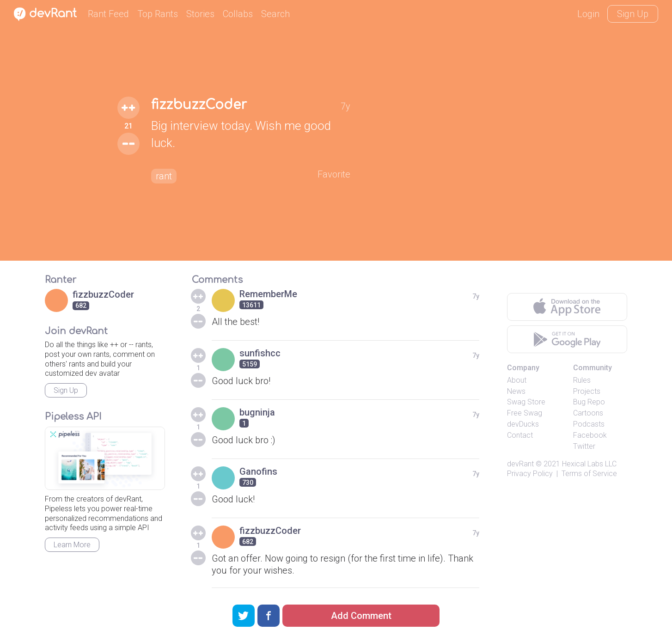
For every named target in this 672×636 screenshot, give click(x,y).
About (517, 380)
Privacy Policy (530, 474)
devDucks (523, 424)
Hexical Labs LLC (589, 464)
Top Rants (158, 14)
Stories (200, 14)
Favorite (334, 174)
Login (588, 14)
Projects (587, 391)
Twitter (584, 446)
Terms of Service (589, 474)
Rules (582, 380)
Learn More (72, 545)
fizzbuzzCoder (199, 105)
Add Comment (361, 616)
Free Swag (525, 413)
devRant (520, 464)
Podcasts (589, 424)
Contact (520, 435)
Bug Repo (589, 402)
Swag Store (526, 402)
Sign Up (633, 14)
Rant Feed (108, 14)
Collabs (238, 14)
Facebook (590, 435)
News (516, 391)
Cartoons (588, 413)
